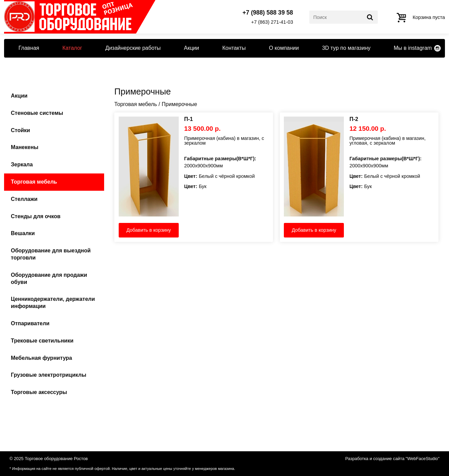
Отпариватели (30, 323)
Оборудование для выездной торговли (51, 254)
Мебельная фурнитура (41, 358)
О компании (284, 48)
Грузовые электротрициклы (48, 375)
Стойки (21, 130)
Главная (29, 48)
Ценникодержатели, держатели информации (53, 303)
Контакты (234, 48)
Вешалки (23, 233)
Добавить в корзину (149, 230)
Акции (191, 48)
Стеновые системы (37, 113)
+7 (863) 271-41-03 (272, 22)
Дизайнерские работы (133, 48)
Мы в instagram (413, 48)
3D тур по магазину (346, 48)
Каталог (72, 48)
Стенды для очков (36, 216)
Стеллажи (24, 199)
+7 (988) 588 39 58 (268, 13)
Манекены (25, 147)
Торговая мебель (34, 182)
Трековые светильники (42, 341)
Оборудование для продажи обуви (49, 278)
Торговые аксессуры (39, 392)
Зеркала (22, 164)
